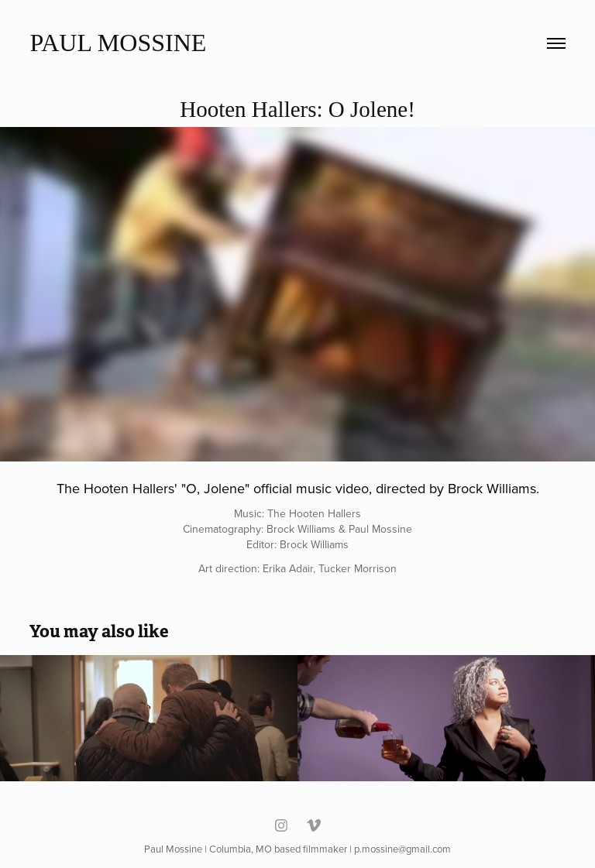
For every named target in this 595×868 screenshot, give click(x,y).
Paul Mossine (118, 43)
